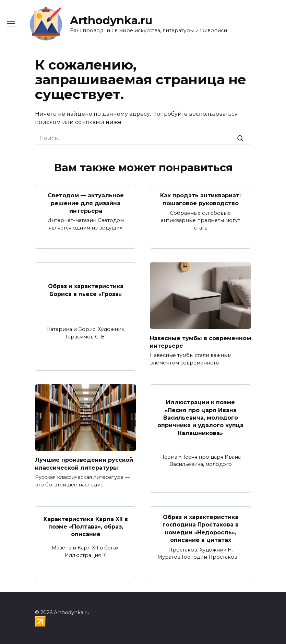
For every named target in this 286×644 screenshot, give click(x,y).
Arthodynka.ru (111, 20)
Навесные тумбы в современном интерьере (200, 342)
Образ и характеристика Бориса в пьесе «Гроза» (86, 290)
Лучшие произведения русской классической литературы (84, 464)
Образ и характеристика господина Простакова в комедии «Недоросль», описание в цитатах (201, 529)
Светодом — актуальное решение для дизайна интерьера (86, 203)
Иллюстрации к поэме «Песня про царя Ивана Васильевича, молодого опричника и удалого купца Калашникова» (200, 418)
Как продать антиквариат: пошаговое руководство (200, 199)
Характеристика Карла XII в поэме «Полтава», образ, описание (86, 527)
